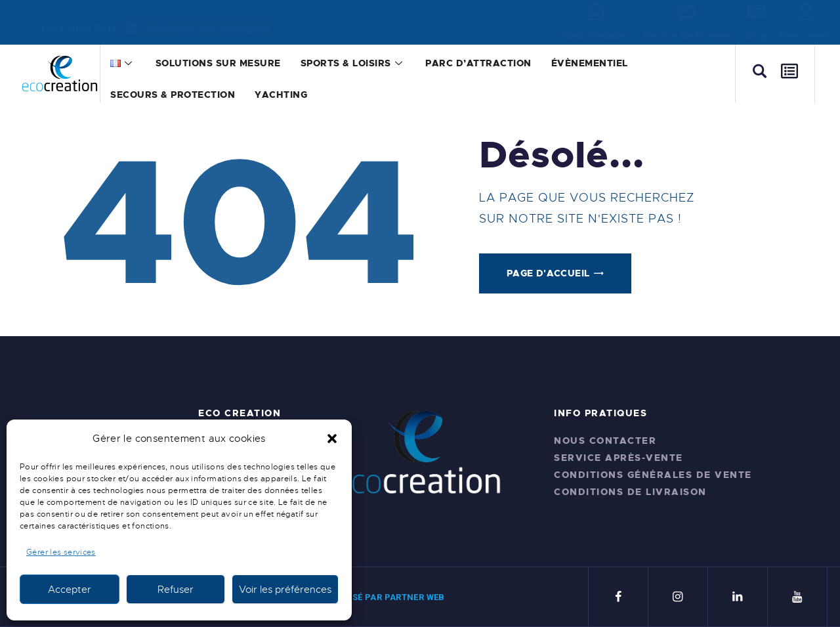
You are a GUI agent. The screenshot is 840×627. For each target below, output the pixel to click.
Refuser (176, 590)
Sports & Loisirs (353, 63)
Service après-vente (687, 35)
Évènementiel (590, 63)
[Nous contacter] (596, 11)
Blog (756, 35)
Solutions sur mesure (218, 63)
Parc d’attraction (478, 63)
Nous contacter (596, 35)
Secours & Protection (173, 95)
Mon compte (806, 35)
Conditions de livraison (630, 492)
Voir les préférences (285, 590)
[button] (332, 439)
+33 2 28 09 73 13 (78, 29)
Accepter (70, 590)
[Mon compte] (806, 11)
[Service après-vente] (688, 11)
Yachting (281, 95)
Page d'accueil (548, 273)
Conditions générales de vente (653, 475)
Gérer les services (61, 552)
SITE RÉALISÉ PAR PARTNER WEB (376, 597)
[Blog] (756, 11)
